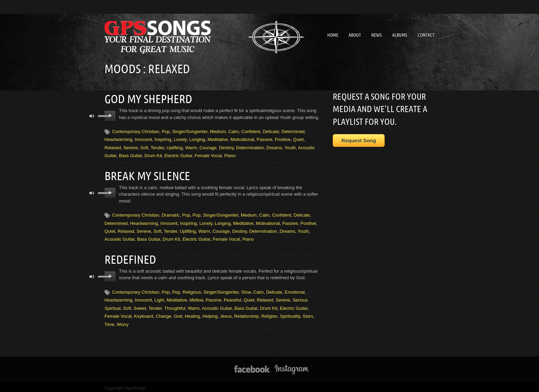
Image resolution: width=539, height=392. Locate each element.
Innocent (143, 138)
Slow (246, 289)
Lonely (180, 138)
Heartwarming (118, 138)
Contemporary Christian (136, 130)
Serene (131, 146)
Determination (250, 146)
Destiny (226, 146)
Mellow (196, 297)
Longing (197, 138)
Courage (208, 146)
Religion (269, 313)
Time (109, 321)
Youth (290, 146)
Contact (426, 35)
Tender (157, 146)
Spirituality (290, 313)
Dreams (274, 146)
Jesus (226, 313)
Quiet (298, 138)
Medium (218, 130)
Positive (283, 138)
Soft (144, 146)
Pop (166, 130)
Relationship (246, 313)
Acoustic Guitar (119, 237)
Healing (192, 313)
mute (92, 115)
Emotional (295, 289)
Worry (123, 321)
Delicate (271, 130)
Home (333, 35)
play (110, 115)
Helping (210, 313)
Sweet (140, 304)
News (377, 35)
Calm (233, 130)
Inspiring (163, 138)
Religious (192, 289)
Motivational (242, 138)
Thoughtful (175, 304)
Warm (191, 146)
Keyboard (144, 313)
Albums (400, 35)
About (355, 35)
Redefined (129, 256)
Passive (265, 138)
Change (164, 313)
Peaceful (233, 297)
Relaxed (113, 146)
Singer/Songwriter (190, 130)
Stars (308, 313)
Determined (293, 130)
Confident (251, 130)
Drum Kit (153, 155)
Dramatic (171, 213)
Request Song (359, 140)
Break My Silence (145, 174)
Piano (230, 155)
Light (159, 297)
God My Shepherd (146, 98)
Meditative (218, 138)
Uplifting (175, 146)
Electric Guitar (178, 155)
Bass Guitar (130, 155)
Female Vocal (208, 155)
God (178, 313)
